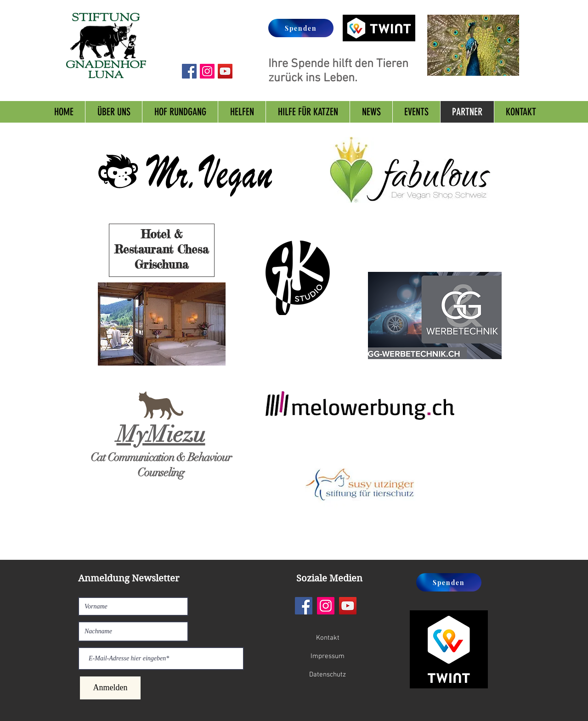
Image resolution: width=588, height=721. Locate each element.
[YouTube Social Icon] (225, 71)
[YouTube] (348, 606)
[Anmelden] (110, 688)
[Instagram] (326, 606)
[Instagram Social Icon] (207, 71)
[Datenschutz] (328, 675)
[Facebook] (304, 606)
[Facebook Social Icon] (189, 71)
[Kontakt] (328, 638)
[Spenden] (301, 28)
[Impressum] (328, 656)
